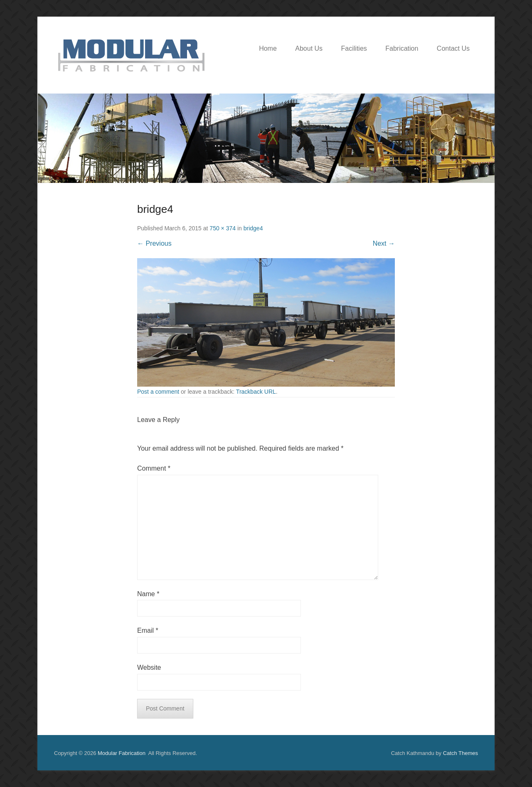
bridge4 (253, 228)
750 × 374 (223, 228)
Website (149, 667)
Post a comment (158, 392)
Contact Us (453, 48)
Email (148, 630)
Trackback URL (256, 392)
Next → (384, 243)
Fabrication (402, 48)
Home (268, 48)
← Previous (154, 243)
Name (148, 594)
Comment (154, 468)
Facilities (354, 48)
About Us (309, 48)
